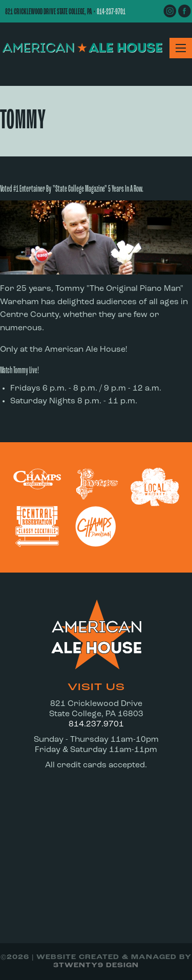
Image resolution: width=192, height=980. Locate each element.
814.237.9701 (96, 724)
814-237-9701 (111, 12)
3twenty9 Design (96, 965)
